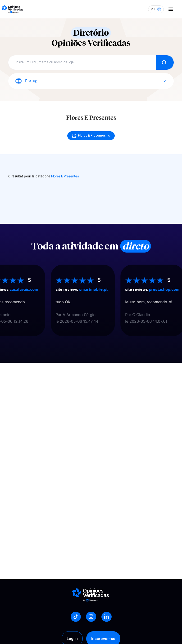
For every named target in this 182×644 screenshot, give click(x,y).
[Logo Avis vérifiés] (13, 9)
